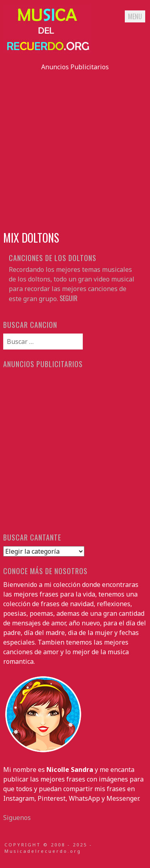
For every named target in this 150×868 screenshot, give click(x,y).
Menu (135, 16)
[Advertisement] (75, 147)
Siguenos (17, 818)
